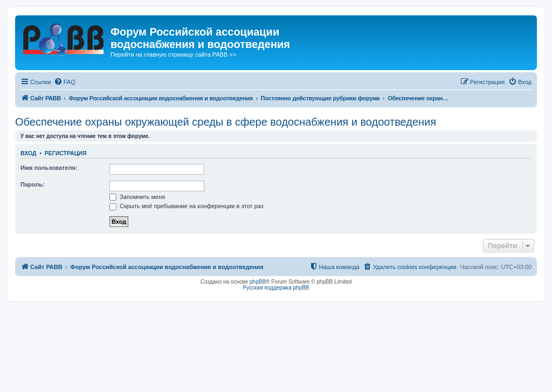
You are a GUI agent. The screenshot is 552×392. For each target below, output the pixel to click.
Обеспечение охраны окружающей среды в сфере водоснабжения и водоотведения (226, 122)
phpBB (258, 282)
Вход (28, 153)
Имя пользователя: (49, 168)
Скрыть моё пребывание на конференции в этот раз (187, 206)
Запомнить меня (137, 197)
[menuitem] (65, 82)
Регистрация (66, 153)
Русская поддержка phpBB (276, 288)
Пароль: (33, 184)
